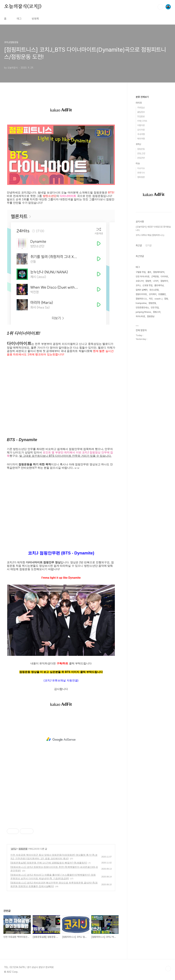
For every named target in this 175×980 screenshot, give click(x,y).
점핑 (166, 299)
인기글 (149, 245)
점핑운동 (23, 849)
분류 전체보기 (142, 97)
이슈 (138, 163)
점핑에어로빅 (159, 272)
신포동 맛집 (147, 285)
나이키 (156, 281)
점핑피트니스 (141, 299)
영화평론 (141, 177)
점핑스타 (157, 312)
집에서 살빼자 (142, 290)
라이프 (139, 103)
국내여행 (141, 134)
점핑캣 (148, 281)
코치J (14, 849)
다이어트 (164, 277)
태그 (19, 19)
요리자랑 (141, 130)
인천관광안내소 (142, 308)
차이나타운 (140, 316)
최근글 (139, 245)
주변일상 (141, 108)
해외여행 (141, 139)
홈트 (149, 272)
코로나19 (140, 281)
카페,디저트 (142, 121)
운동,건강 (141, 153)
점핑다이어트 (141, 294)
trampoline (141, 303)
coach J (158, 299)
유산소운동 (154, 290)
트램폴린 (162, 294)
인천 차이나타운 (143, 277)
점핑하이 (164, 281)
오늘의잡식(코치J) (23, 7)
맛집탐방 (141, 116)
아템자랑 (141, 125)
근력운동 (155, 277)
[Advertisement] (61, 739)
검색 (160, 7)
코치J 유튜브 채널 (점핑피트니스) (150, 235)
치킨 (151, 299)
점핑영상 (151, 316)
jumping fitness (143, 312)
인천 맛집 (155, 308)
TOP (168, 969)
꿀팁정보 (141, 112)
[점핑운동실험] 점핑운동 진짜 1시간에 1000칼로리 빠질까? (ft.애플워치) (49, 863)
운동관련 (141, 158)
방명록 (35, 19)
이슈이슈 (141, 168)
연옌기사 (141, 173)
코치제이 (153, 294)
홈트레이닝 (159, 285)
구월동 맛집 (141, 272)
